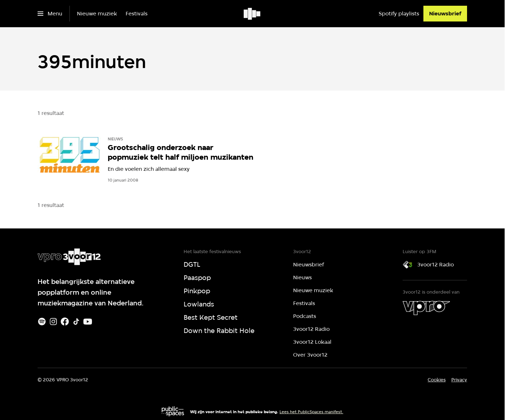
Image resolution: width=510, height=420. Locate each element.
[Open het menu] (50, 14)
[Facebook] (65, 322)
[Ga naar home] (252, 14)
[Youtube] (88, 322)
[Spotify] (42, 322)
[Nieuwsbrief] (445, 14)
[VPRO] (426, 308)
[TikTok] (76, 322)
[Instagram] (53, 322)
